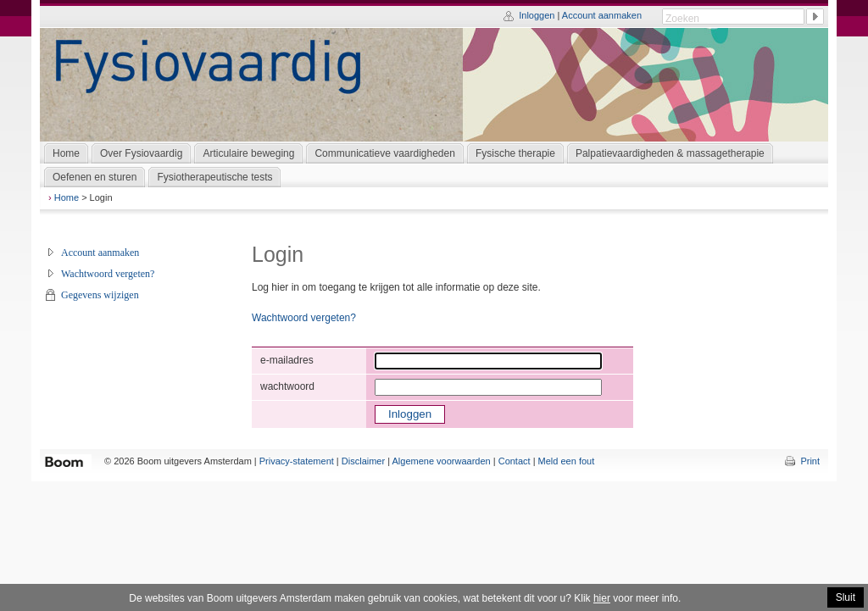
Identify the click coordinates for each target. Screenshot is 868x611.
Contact (515, 461)
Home (67, 197)
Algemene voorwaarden (442, 461)
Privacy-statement (297, 461)
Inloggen (537, 15)
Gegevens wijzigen (100, 295)
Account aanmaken (602, 15)
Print (810, 461)
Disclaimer (363, 461)
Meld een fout (567, 461)
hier (602, 598)
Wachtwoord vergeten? (108, 274)
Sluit (846, 597)
